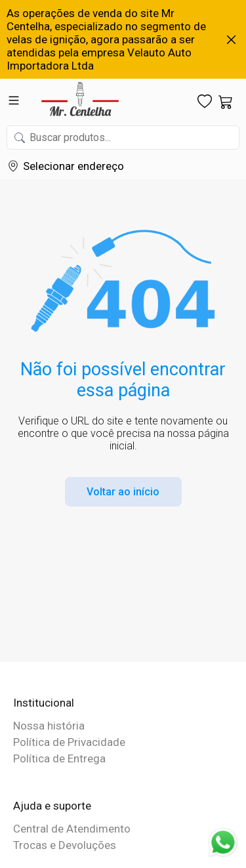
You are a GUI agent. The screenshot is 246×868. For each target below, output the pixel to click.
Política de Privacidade (69, 742)
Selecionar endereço (73, 166)
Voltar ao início (123, 492)
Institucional (44, 703)
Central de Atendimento (72, 829)
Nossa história (49, 726)
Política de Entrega (59, 758)
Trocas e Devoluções (65, 845)
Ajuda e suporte (52, 806)
